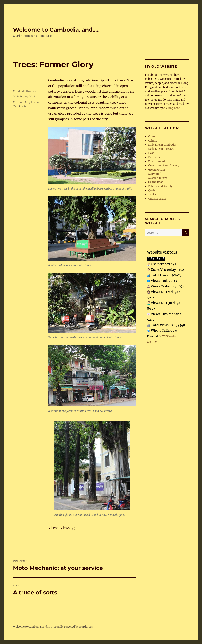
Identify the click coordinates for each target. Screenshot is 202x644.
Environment (157, 161)
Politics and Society (160, 186)
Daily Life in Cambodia (162, 145)
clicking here (172, 108)
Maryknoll (155, 174)
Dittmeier (154, 157)
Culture (18, 102)
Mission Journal (158, 178)
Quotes (152, 190)
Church (153, 136)
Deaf (151, 153)
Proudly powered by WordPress (73, 627)
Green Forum (157, 170)
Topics (152, 195)
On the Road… (157, 182)
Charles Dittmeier (24, 91)
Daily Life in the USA (161, 149)
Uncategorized (157, 199)
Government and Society (164, 166)
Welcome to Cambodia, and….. (56, 30)
